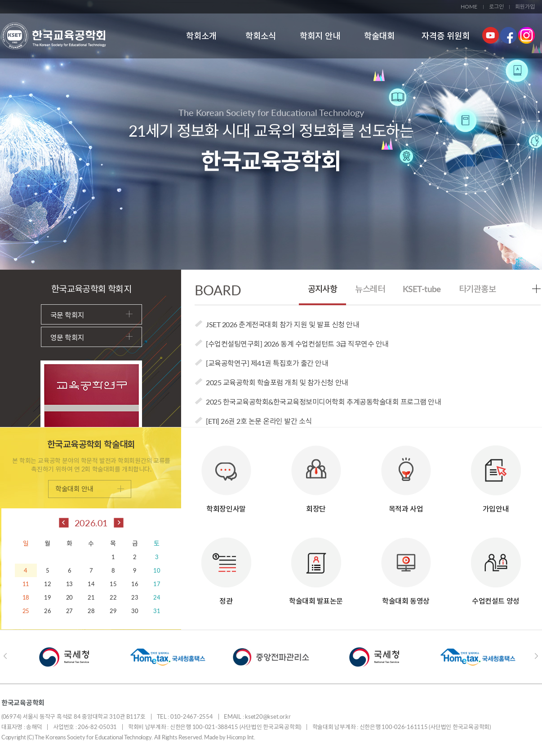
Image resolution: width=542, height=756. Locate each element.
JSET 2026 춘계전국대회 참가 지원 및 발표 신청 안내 (282, 324)
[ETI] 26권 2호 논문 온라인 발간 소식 (259, 421)
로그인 (496, 7)
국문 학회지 (91, 315)
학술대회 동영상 (406, 567)
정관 (226, 567)
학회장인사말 (226, 475)
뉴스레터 (370, 289)
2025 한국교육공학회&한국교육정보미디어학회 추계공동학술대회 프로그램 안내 (323, 402)
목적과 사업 (406, 475)
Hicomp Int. (241, 737)
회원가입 (525, 7)
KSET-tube (422, 289)
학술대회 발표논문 (316, 567)
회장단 (316, 475)
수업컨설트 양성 (496, 567)
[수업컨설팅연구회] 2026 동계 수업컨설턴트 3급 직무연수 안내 (297, 344)
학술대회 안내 (90, 489)
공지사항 (323, 289)
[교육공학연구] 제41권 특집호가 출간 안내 (267, 363)
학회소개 (201, 36)
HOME (469, 7)
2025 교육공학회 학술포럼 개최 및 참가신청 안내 (277, 382)
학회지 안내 (320, 36)
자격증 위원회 (446, 36)
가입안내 (496, 475)
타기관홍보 (477, 289)
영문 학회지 (91, 337)
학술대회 (379, 36)
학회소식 (261, 36)
